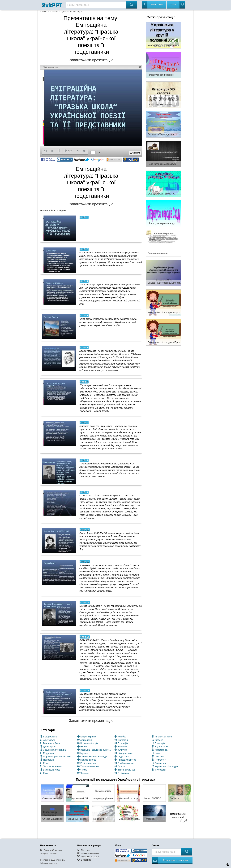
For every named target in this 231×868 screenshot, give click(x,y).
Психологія (160, 760)
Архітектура (49, 740)
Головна (44, 12)
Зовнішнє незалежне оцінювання (96, 750)
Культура (122, 750)
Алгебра (122, 737)
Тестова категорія (52, 766)
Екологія (85, 747)
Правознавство (88, 760)
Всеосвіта (86, 860)
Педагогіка (123, 757)
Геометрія (160, 743)
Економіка (123, 747)
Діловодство (50, 747)
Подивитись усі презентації (178, 818)
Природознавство (127, 760)
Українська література (166, 766)
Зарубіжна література (54, 750)
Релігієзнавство (88, 763)
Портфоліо (49, 760)
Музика (84, 753)
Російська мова (126, 763)
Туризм (121, 766)
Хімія (46, 773)
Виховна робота (51, 743)
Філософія (160, 770)
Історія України (88, 737)
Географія (123, 743)
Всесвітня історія (89, 743)
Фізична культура (126, 770)
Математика (161, 750)
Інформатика (50, 737)
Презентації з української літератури (66, 12)
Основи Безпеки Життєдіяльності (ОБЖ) (96, 757)
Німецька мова (125, 753)
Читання (85, 773)
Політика (159, 757)
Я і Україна (123, 773)
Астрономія (86, 740)
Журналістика (162, 747)
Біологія (159, 740)
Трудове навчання (90, 766)
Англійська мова (163, 737)
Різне (46, 763)
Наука (158, 753)
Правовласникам (90, 853)
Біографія (123, 740)
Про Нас (85, 850)
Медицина (49, 753)
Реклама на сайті (90, 857)
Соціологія (160, 763)
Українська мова (52, 770)
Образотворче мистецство (57, 757)
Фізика (84, 770)
